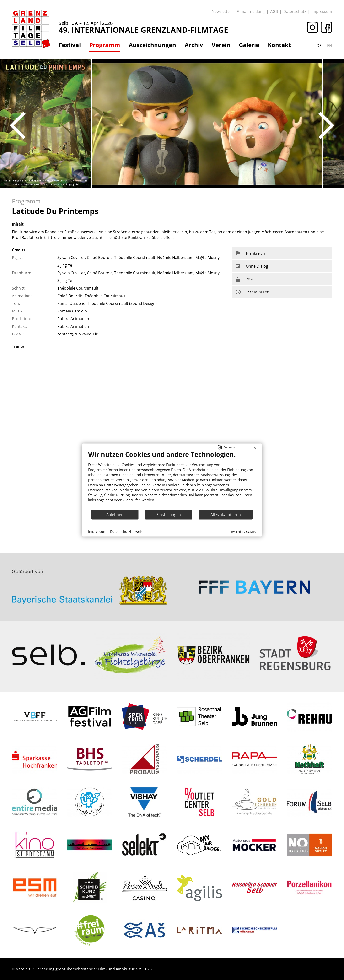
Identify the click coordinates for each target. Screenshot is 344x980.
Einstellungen (169, 514)
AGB (274, 11)
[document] (172, 480)
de (319, 46)
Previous (18, 125)
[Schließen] (255, 447)
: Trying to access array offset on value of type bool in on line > (90, 569)
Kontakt (279, 45)
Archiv (194, 45)
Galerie (249, 45)
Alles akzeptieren (226, 514)
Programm (105, 45)
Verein (221, 45)
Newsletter (221, 11)
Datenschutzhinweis (126, 531)
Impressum (322, 11)
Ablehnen (115, 514)
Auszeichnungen (152, 45)
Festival (70, 45)
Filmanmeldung (251, 11)
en (330, 46)
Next (326, 125)
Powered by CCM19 (242, 532)
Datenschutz (295, 11)
